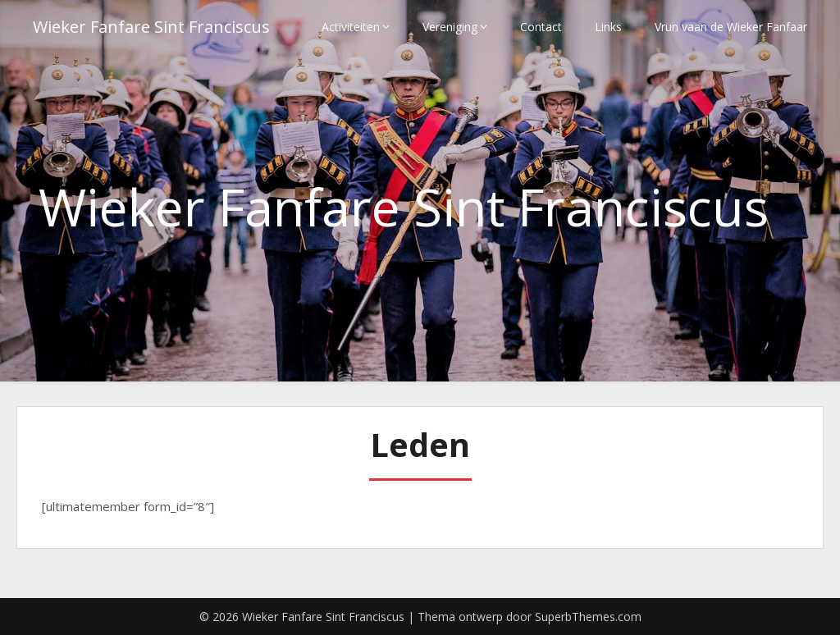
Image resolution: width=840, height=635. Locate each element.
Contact (541, 27)
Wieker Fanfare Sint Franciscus (151, 27)
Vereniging (450, 27)
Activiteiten (351, 27)
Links (608, 27)
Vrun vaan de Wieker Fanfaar (731, 27)
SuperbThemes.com (588, 617)
